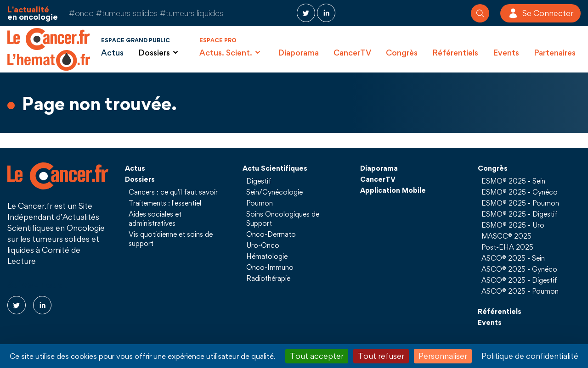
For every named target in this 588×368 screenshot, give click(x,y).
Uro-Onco (263, 245)
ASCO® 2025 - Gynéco (519, 269)
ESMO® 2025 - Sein (513, 181)
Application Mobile (393, 190)
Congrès (402, 53)
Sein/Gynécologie (274, 192)
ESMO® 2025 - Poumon (520, 203)
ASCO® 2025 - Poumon (520, 291)
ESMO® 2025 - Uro (513, 225)
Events (506, 53)
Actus (112, 53)
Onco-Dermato (271, 234)
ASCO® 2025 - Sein (513, 258)
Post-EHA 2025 (507, 247)
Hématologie (267, 256)
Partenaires (555, 53)
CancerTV (352, 53)
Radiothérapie (268, 278)
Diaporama (298, 53)
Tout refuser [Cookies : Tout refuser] (381, 356)
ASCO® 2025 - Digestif (519, 280)
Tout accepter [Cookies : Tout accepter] (317, 356)
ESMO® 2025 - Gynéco (520, 192)
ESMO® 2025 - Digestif (520, 214)
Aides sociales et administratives (155, 218)
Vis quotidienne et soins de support (171, 239)
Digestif (259, 181)
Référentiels (455, 53)
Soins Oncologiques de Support (283, 218)
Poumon (260, 203)
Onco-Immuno (270, 267)
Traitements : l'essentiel (165, 203)
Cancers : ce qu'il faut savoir (173, 192)
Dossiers (140, 179)
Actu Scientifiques (275, 168)
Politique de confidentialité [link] (530, 356)
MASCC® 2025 (506, 236)
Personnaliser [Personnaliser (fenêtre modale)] (443, 356)
